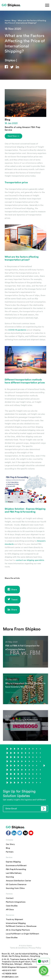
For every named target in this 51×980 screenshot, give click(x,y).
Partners (10, 852)
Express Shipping (36, 509)
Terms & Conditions (19, 948)
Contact (10, 898)
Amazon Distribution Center (18, 881)
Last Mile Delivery (14, 873)
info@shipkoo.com (10, 977)
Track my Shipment (14, 919)
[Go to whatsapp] (44, 971)
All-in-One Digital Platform (18, 930)
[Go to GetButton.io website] (45, 976)
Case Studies (12, 906)
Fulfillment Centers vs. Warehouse (21, 926)
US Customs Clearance (16, 884)
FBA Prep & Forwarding (16, 869)
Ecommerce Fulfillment (16, 866)
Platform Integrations (16, 902)
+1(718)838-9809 (9, 974)
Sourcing (10, 877)
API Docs (10, 910)
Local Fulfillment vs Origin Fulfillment (22, 934)
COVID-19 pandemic (17, 330)
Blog (14, 21)
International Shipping (16, 923)
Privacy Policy (35, 948)
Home (7, 21)
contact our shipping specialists (30, 560)
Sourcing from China (15, 888)
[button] (7, 66)
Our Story (10, 844)
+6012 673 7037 (9, 970)
